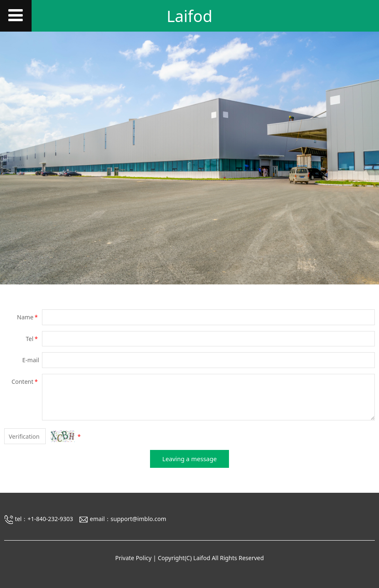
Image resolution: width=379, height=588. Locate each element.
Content (25, 382)
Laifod (189, 16)
